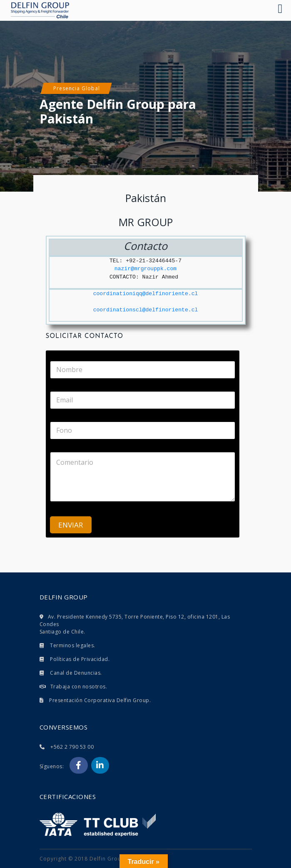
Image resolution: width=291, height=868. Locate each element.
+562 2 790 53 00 (72, 747)
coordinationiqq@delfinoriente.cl (146, 294)
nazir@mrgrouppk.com (145, 269)
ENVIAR (71, 525)
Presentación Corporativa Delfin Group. (100, 700)
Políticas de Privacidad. (80, 659)
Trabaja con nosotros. (79, 687)
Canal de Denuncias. (76, 673)
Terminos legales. (73, 645)
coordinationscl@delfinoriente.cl (146, 310)
